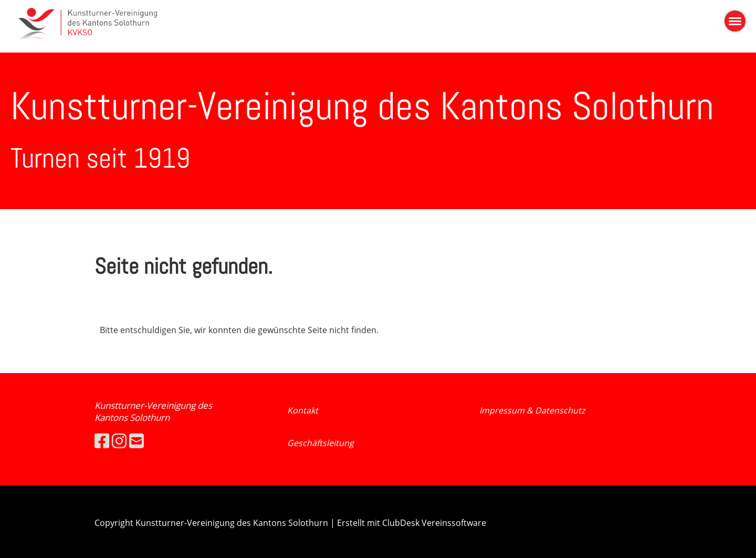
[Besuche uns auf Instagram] (119, 441)
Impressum (503, 410)
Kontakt (303, 410)
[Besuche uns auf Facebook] (102, 441)
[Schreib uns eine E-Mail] (136, 441)
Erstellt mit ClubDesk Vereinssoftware (412, 523)
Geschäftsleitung (321, 443)
